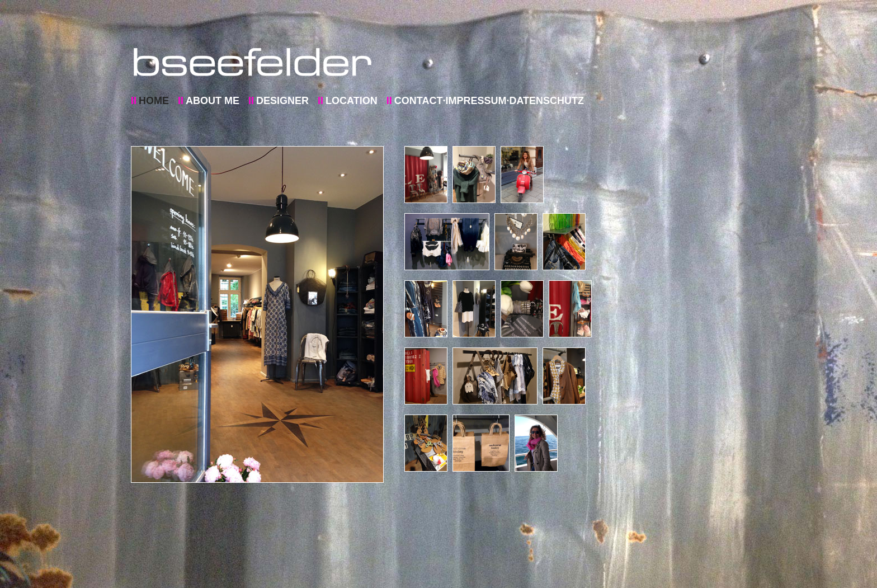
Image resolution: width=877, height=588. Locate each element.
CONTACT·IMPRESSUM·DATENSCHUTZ (489, 101)
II (134, 101)
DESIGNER (282, 101)
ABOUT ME (213, 101)
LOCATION (352, 101)
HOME (154, 101)
